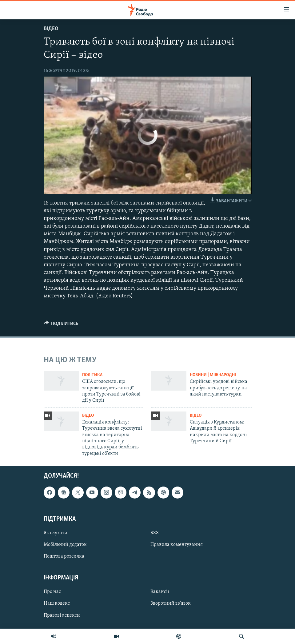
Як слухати (56, 533)
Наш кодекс (57, 604)
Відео (51, 29)
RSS (155, 533)
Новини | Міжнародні (213, 375)
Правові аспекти (62, 615)
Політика (92, 375)
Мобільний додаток (65, 545)
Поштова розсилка (64, 556)
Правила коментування (177, 545)
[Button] (61, 325)
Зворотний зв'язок (171, 604)
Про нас (52, 592)
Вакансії (160, 592)
